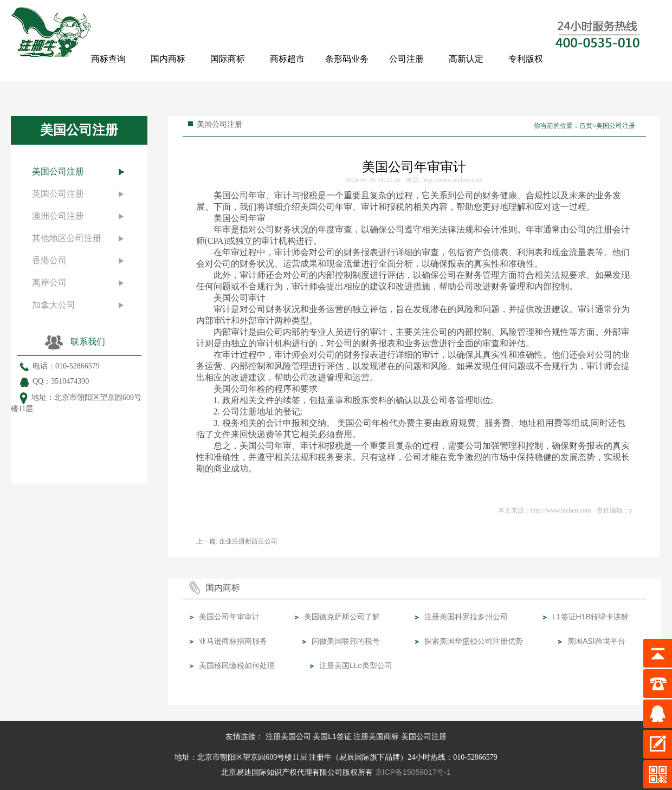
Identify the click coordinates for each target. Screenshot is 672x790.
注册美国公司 (288, 736)
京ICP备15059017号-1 (413, 772)
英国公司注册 (58, 194)
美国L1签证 (332, 736)
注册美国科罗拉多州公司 (466, 617)
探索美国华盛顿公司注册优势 (474, 641)
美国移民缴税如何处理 (237, 665)
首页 (586, 126)
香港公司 (49, 260)
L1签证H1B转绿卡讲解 (590, 617)
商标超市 (287, 59)
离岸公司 (49, 283)
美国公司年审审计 (229, 617)
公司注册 (406, 59)
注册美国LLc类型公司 (356, 665)
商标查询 (108, 59)
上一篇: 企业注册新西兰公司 (237, 541)
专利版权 (526, 59)
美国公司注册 (58, 171)
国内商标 (168, 59)
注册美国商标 (376, 736)
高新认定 (466, 59)
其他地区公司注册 (67, 238)
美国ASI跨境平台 (596, 641)
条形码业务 (347, 59)
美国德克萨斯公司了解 (342, 617)
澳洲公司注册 (58, 216)
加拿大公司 (54, 305)
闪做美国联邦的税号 (346, 641)
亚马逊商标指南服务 (233, 641)
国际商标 (228, 59)
